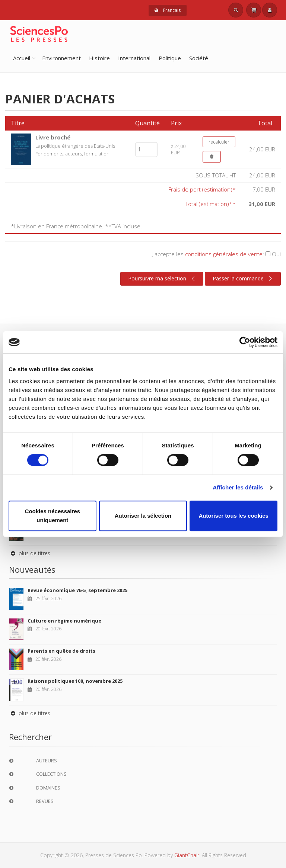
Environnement (61, 58)
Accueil (22, 58)
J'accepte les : (217, 254)
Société (199, 58)
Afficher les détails (238, 487)
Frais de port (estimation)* (202, 189)
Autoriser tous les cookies (233, 516)
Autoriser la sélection (143, 516)
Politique (170, 58)
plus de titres (30, 553)
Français (168, 10)
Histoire (99, 58)
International (134, 58)
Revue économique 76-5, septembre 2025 (77, 590)
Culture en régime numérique (64, 621)
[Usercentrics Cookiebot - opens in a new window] (245, 342)
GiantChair (187, 855)
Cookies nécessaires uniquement (53, 516)
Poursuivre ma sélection (162, 279)
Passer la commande (243, 279)
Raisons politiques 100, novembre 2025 (75, 681)
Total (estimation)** (211, 204)
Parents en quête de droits (61, 651)
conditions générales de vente (224, 254)
